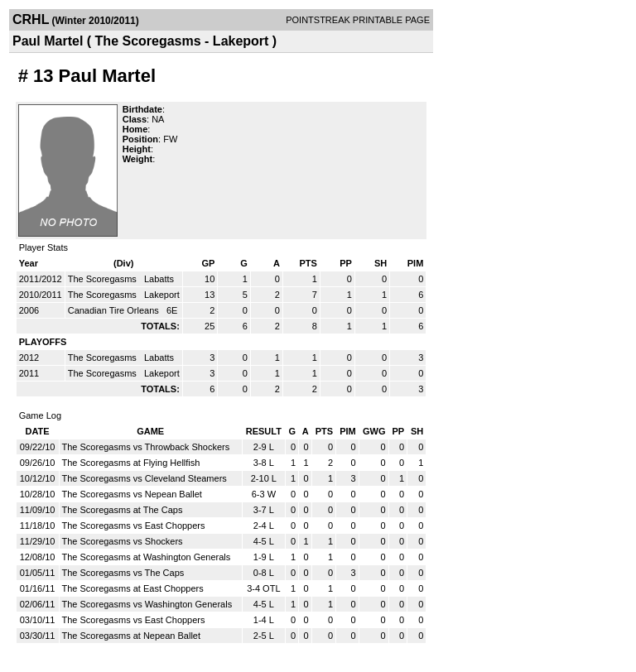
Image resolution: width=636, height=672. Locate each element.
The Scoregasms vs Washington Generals (147, 604)
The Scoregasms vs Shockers (123, 541)
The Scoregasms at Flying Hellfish (131, 463)
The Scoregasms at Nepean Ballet (132, 636)
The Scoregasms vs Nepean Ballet (132, 494)
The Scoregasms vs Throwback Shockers (146, 447)
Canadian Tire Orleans (115, 310)
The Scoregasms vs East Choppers (134, 526)
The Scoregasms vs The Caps (123, 573)
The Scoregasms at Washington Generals (147, 557)
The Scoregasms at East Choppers (133, 588)
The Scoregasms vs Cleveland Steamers (145, 478)
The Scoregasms (104, 279)
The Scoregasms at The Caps (123, 510)
